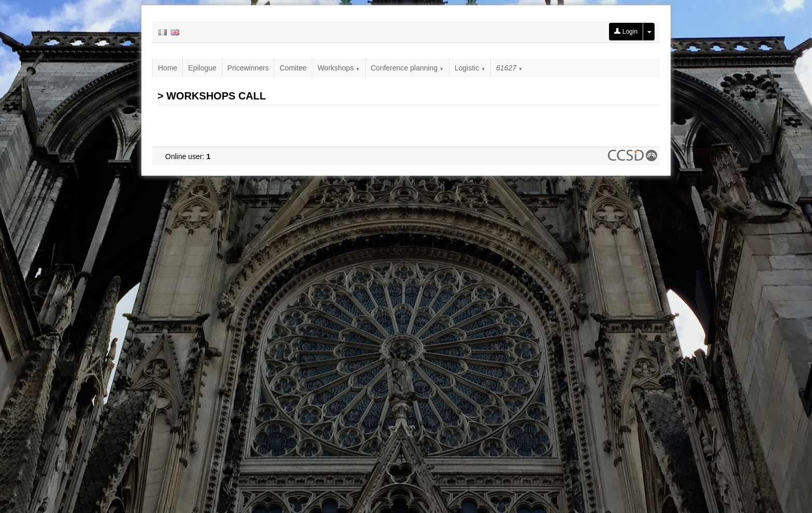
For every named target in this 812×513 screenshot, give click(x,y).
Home (168, 68)
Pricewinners (248, 68)
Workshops (339, 68)
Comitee (293, 68)
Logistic (470, 68)
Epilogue (202, 68)
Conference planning (407, 68)
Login (626, 32)
